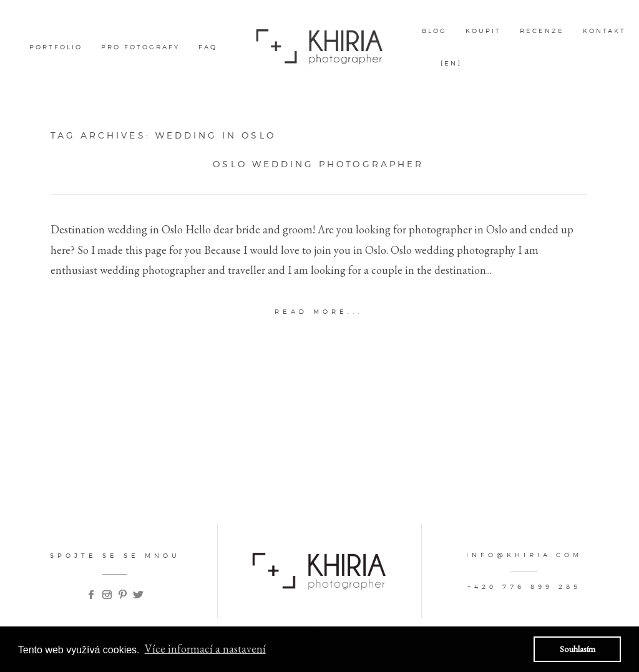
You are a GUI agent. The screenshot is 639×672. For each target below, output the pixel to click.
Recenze (542, 31)
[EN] (451, 63)
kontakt (604, 31)
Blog (434, 31)
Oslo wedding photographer (318, 164)
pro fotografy (140, 47)
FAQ (208, 47)
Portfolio (56, 47)
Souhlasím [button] (578, 649)
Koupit (483, 31)
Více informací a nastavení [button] (205, 649)
